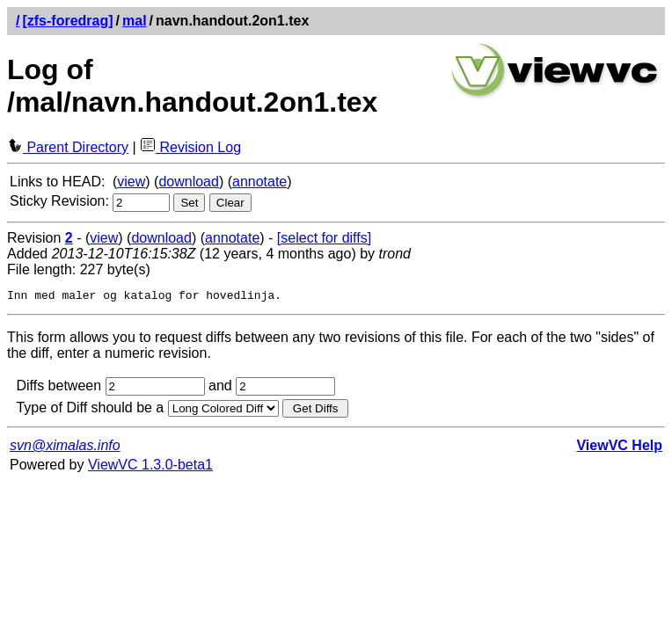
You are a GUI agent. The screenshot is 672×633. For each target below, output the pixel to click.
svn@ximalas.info (65, 448)
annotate (259, 182)
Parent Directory (68, 147)
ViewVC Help (619, 448)
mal (135, 21)
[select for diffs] (324, 238)
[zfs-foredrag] (67, 21)
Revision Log (190, 147)
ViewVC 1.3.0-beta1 (150, 467)
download (189, 182)
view (131, 182)
